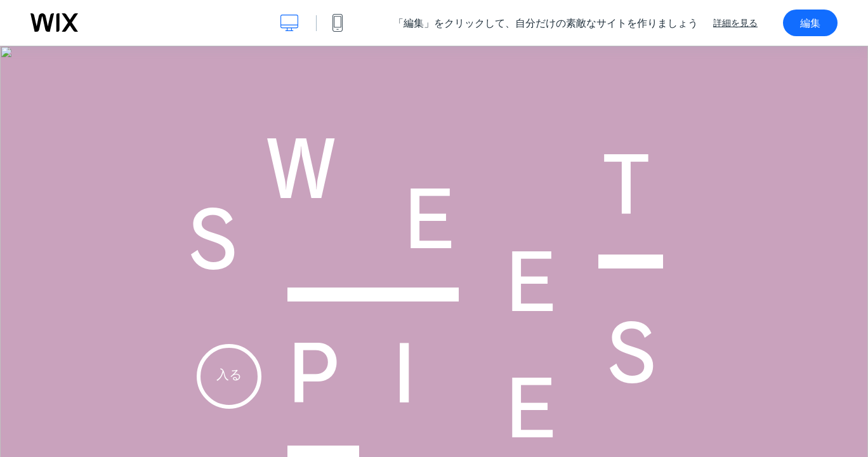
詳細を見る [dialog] (735, 23)
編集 (810, 23)
